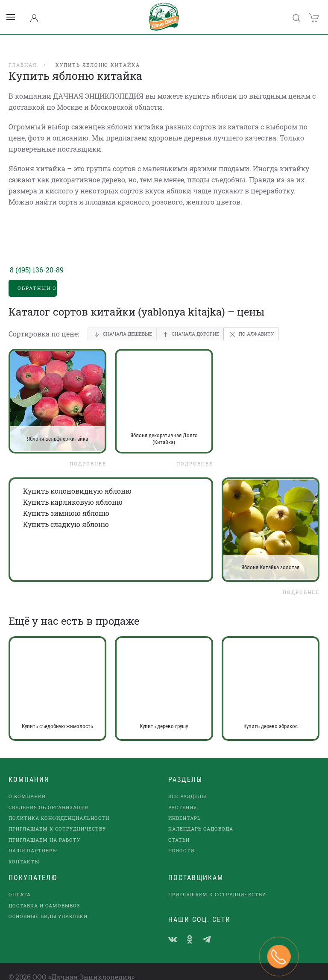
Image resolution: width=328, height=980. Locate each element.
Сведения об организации (49, 796)
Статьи (179, 829)
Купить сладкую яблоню (66, 513)
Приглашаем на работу (44, 829)
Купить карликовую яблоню (73, 491)
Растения (183, 796)
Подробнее (88, 452)
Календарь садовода (201, 818)
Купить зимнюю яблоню (66, 502)
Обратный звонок (37, 277)
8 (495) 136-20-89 (37, 259)
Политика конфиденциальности (59, 807)
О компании (27, 785)
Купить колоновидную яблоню (77, 480)
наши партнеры (33, 839)
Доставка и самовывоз (44, 894)
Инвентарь (184, 807)
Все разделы (187, 785)
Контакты (24, 850)
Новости (181, 839)
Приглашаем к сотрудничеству (57, 818)
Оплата (20, 883)
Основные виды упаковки (48, 905)
